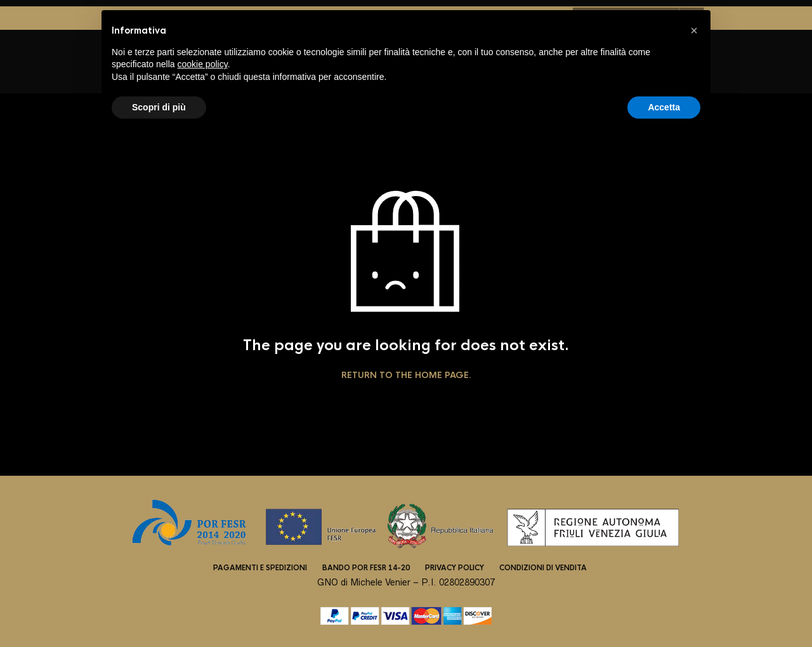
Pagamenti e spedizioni (260, 568)
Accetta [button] (664, 107)
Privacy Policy (455, 568)
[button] (694, 30)
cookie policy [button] (203, 64)
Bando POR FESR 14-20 (366, 568)
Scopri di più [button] (159, 107)
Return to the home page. (406, 376)
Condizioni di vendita (543, 568)
